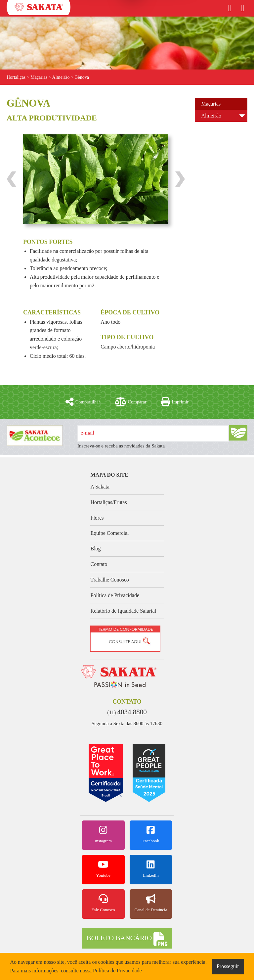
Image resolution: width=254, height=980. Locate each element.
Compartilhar (83, 402)
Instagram (103, 834)
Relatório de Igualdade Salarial (123, 611)
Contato (99, 564)
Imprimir (175, 402)
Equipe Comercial (109, 533)
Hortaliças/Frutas (108, 502)
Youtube (103, 869)
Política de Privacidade (115, 595)
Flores (97, 518)
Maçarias (211, 104)
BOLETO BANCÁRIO (127, 939)
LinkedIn (151, 869)
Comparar (131, 402)
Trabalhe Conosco (109, 580)
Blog (95, 549)
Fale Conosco (103, 903)
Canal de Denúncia (151, 903)
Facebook (151, 834)
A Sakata (100, 487)
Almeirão (211, 116)
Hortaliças (16, 77)
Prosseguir (228, 966)
